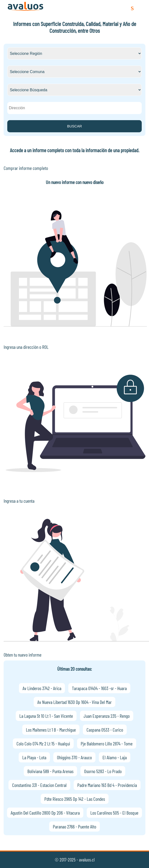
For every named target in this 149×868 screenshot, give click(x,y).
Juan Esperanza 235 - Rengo (107, 716)
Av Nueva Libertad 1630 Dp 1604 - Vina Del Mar (74, 702)
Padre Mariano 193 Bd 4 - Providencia (107, 785)
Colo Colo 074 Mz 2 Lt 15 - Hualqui (43, 743)
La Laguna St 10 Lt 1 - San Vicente (46, 716)
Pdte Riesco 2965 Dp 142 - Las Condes (75, 799)
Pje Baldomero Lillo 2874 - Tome (107, 743)
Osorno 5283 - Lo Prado (103, 771)
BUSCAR (74, 126)
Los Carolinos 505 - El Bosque (114, 813)
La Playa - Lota (34, 757)
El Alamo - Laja (115, 757)
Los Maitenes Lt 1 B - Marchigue (51, 730)
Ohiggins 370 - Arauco (74, 757)
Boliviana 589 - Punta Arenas (50, 771)
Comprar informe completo (26, 168)
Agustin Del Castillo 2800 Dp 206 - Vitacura (45, 813)
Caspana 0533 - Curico (105, 730)
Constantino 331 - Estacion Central (39, 785)
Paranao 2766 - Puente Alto (74, 826)
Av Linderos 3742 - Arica (42, 688)
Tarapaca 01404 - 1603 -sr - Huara (99, 688)
